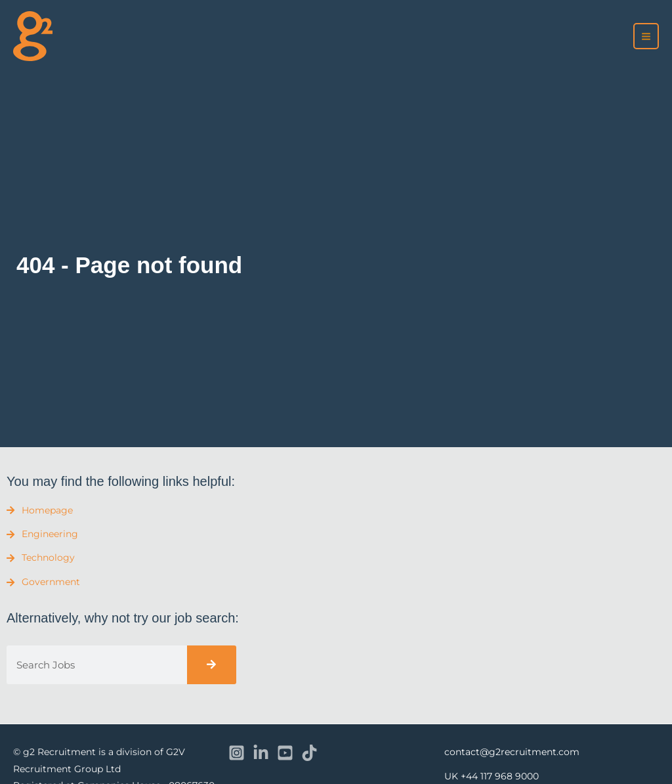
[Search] (212, 665)
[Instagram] (237, 753)
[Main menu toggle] (646, 36)
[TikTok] (309, 753)
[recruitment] (33, 36)
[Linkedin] (261, 753)
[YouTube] (285, 753)
